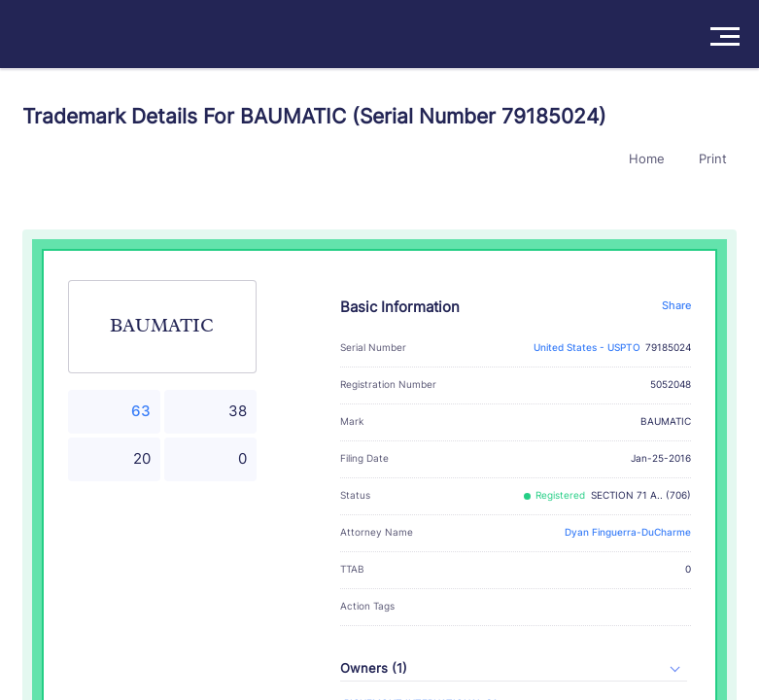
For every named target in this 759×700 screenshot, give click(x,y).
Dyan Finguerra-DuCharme (628, 532)
